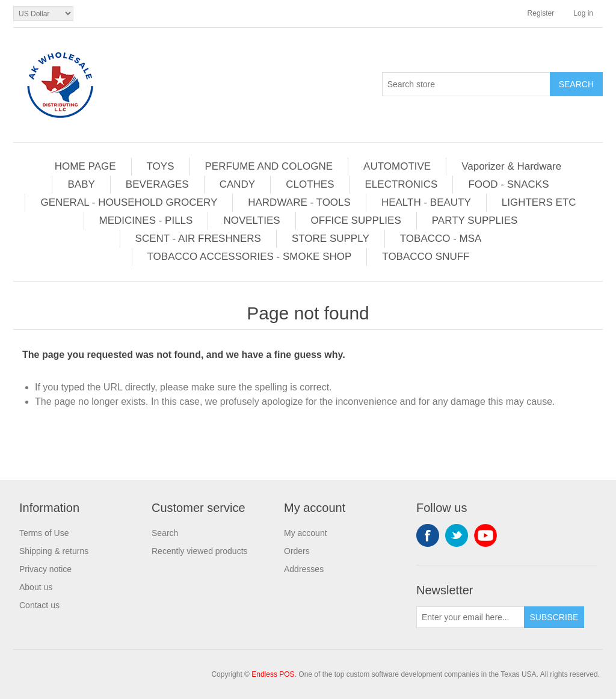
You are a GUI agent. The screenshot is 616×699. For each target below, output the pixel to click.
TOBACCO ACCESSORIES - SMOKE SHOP (250, 257)
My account (306, 533)
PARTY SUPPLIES (475, 220)
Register (541, 13)
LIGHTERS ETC (539, 202)
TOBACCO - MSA (441, 239)
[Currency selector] (43, 14)
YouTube (485, 535)
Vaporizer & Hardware (511, 166)
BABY (81, 184)
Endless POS (273, 674)
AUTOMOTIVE (397, 166)
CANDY (238, 184)
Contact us (39, 605)
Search (165, 533)
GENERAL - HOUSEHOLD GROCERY (129, 202)
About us (36, 587)
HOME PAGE (85, 166)
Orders (297, 551)
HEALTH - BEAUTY (426, 202)
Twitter (457, 535)
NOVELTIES (251, 220)
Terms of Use (44, 533)
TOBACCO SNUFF (426, 257)
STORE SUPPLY (331, 239)
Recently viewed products (200, 551)
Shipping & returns (54, 551)
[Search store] (466, 84)
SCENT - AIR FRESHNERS (198, 239)
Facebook (428, 535)
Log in (583, 13)
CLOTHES (310, 184)
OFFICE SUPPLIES (356, 220)
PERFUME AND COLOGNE (269, 166)
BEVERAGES (157, 184)
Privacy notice (45, 569)
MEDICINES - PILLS (146, 220)
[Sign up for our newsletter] (470, 617)
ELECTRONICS (402, 184)
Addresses (304, 569)
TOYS (161, 166)
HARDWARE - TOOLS (299, 202)
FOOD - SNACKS (508, 184)
